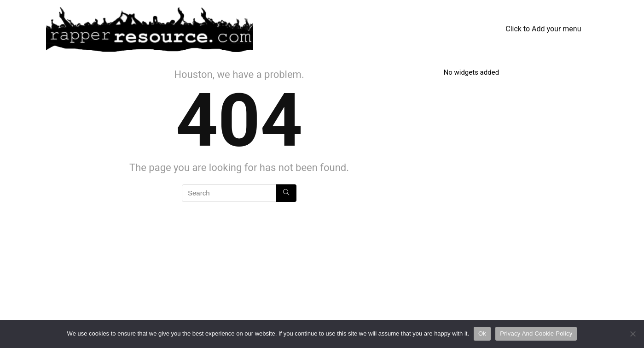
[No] (632, 334)
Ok (482, 333)
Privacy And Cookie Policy (536, 333)
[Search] (286, 193)
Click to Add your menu (543, 29)
